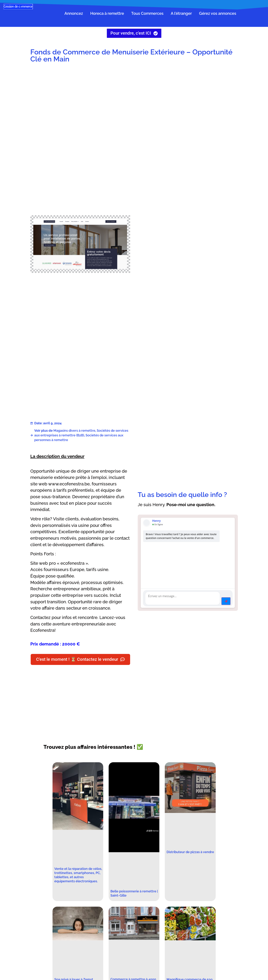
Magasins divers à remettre (74, 431)
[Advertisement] (188, 95)
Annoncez (74, 13)
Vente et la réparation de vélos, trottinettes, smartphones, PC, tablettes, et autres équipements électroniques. (78, 875)
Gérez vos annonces (218, 13)
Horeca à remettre (107, 13)
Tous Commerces (147, 13)
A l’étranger (181, 13)
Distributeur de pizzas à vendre (190, 852)
